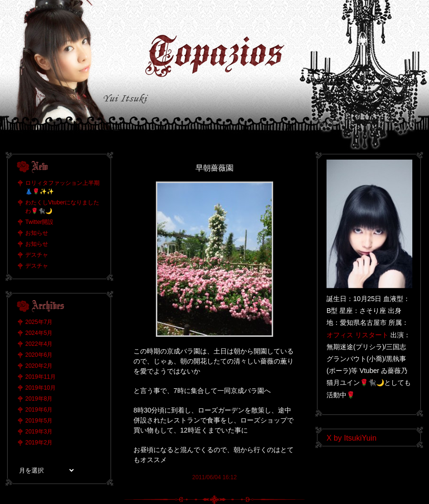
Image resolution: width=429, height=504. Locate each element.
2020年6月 (39, 355)
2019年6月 (39, 410)
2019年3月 (39, 432)
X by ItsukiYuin (352, 438)
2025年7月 (39, 322)
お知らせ (37, 233)
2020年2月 (39, 366)
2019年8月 (39, 399)
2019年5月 (39, 421)
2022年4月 (39, 344)
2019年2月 (39, 443)
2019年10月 (41, 388)
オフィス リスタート (357, 335)
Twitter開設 (39, 222)
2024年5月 (39, 333)
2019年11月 (41, 377)
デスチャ (37, 255)
